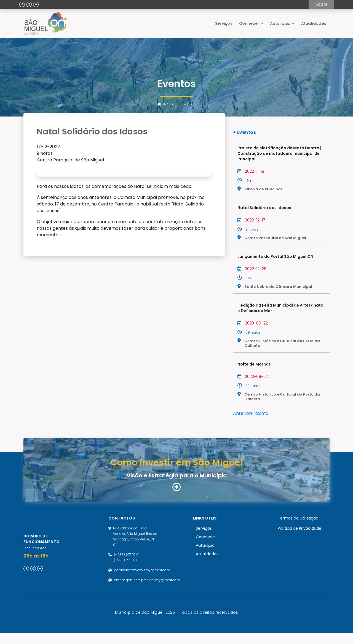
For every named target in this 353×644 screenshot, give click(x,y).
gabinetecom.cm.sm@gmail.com (142, 575)
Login (321, 4)
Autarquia (280, 23)
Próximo (260, 413)
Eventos (188, 104)
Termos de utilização (298, 523)
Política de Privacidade (299, 534)
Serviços (224, 23)
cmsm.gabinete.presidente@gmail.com (147, 585)
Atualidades (314, 23)
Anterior (242, 413)
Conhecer (249, 23)
